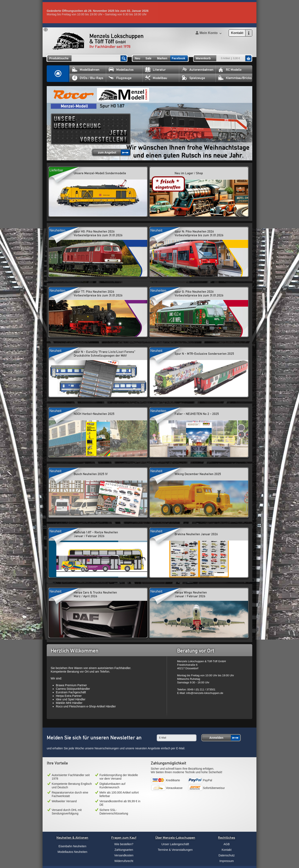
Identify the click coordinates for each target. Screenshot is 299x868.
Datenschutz (227, 855)
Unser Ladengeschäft (175, 844)
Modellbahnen (86, 70)
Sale (149, 58)
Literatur (155, 70)
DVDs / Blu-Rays (88, 78)
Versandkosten (124, 855)
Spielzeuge (193, 78)
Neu (137, 58)
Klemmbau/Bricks (235, 78)
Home (58, 74)
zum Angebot (107, 152)
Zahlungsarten (124, 850)
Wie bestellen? (124, 844)
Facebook (178, 58)
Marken (162, 58)
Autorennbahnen (198, 70)
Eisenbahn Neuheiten (72, 846)
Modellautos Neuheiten (72, 852)
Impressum (227, 861)
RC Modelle (230, 70)
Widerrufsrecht (124, 861)
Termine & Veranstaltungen (175, 850)
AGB (227, 844)
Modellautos (121, 70)
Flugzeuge (120, 78)
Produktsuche (59, 58)
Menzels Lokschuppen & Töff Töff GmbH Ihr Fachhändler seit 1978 (98, 41)
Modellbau (156, 78)
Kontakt (227, 850)
